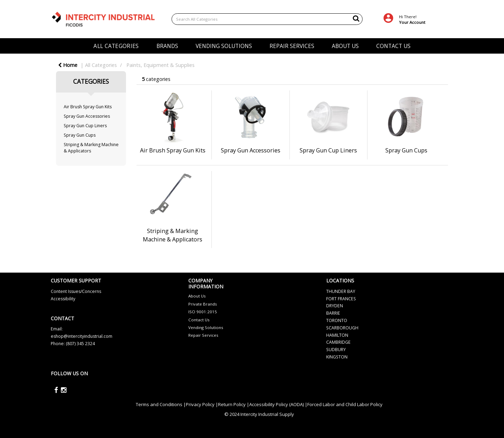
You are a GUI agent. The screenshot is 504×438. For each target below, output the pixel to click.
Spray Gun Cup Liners (85, 126)
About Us (197, 296)
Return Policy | (234, 404)
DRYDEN (335, 306)
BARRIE (333, 313)
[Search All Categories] (267, 19)
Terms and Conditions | (161, 404)
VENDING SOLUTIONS (224, 46)
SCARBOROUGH (342, 328)
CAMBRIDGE (338, 342)
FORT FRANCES (341, 299)
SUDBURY (336, 350)
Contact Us (199, 320)
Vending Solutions (206, 327)
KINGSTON (337, 357)
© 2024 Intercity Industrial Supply (259, 414)
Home (68, 65)
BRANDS (167, 46)
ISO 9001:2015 (203, 312)
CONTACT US (393, 46)
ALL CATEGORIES (116, 46)
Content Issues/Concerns (76, 291)
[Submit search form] (356, 18)
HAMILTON (337, 335)
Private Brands (203, 304)
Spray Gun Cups (80, 135)
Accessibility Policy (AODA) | (278, 404)
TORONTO (337, 320)
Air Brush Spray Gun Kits (88, 107)
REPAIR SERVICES (292, 46)
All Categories (101, 65)
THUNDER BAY (341, 291)
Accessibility (63, 299)
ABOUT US (345, 46)
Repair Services (203, 335)
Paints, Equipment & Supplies (160, 65)
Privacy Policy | (202, 404)
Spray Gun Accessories (87, 116)
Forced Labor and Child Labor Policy (345, 404)
